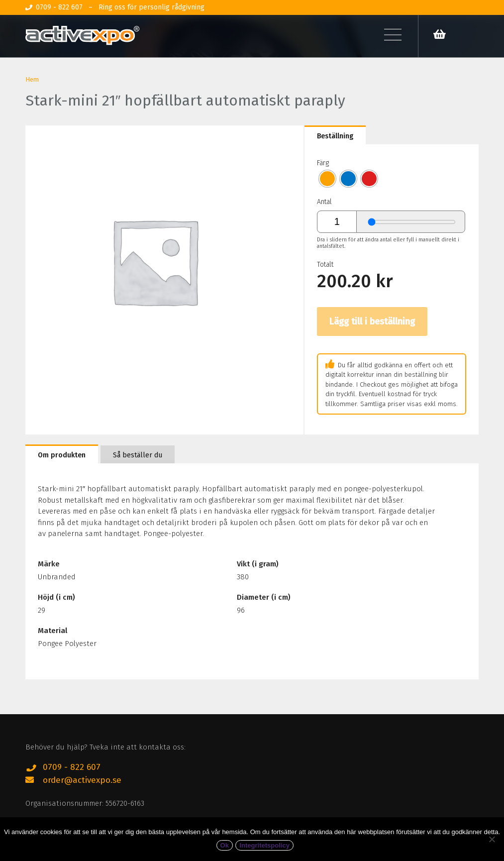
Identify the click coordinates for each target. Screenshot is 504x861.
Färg (323, 163)
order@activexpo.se (82, 780)
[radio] (327, 179)
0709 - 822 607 (72, 767)
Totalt (325, 265)
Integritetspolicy (264, 846)
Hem (32, 79)
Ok (225, 846)
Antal (324, 202)
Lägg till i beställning (372, 322)
